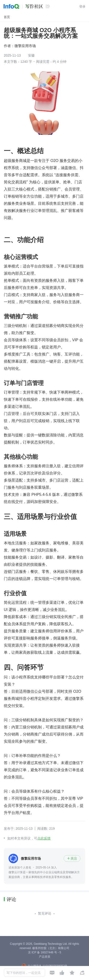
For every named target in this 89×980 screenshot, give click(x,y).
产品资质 (45, 957)
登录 (82, 7)
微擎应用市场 (25, 46)
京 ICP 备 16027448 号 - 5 (45, 952)
